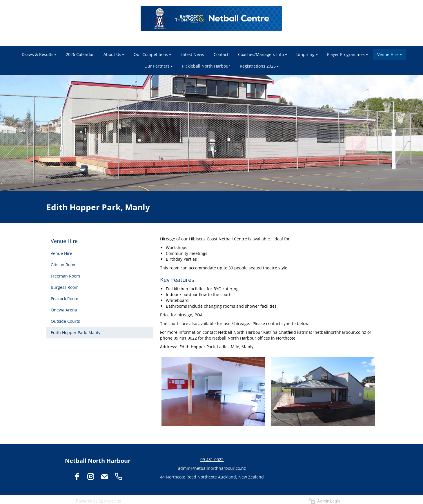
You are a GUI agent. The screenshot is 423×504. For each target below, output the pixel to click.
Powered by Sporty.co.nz (99, 501)
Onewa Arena (64, 310)
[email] (105, 476)
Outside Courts (65, 321)
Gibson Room (64, 265)
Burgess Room (65, 287)
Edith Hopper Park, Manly (76, 332)
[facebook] (77, 476)
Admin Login (325, 501)
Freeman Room (65, 276)
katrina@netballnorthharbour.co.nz (332, 332)
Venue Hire (64, 241)
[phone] (119, 476)
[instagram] (91, 476)
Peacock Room (65, 299)
